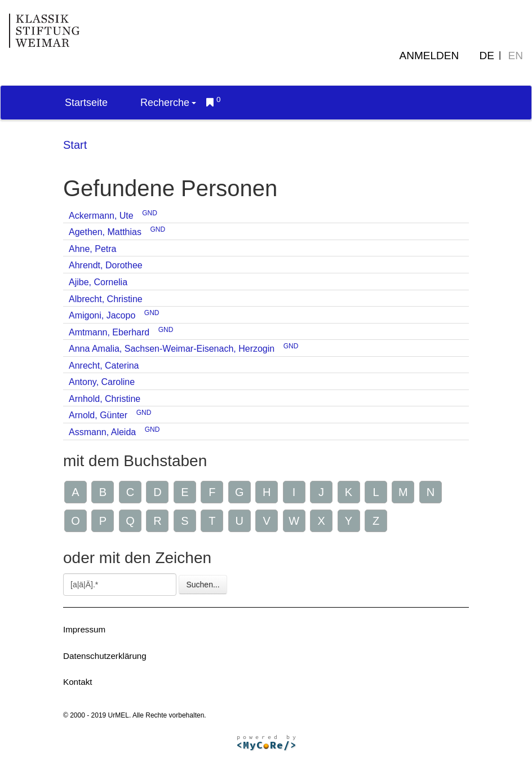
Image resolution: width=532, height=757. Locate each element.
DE (487, 56)
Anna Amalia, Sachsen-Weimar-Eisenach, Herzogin (172, 349)
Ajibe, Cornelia (98, 282)
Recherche (168, 103)
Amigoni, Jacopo (102, 315)
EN (516, 56)
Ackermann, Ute (101, 216)
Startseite (86, 103)
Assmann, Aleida (102, 432)
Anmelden (429, 56)
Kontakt (78, 682)
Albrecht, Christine (106, 299)
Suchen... (203, 585)
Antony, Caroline (102, 382)
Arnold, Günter (98, 415)
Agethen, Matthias (105, 232)
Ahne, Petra (93, 249)
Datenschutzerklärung (105, 656)
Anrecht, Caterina (104, 366)
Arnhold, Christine (105, 399)
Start (75, 145)
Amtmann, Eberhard (109, 332)
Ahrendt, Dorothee (106, 265)
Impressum (84, 629)
